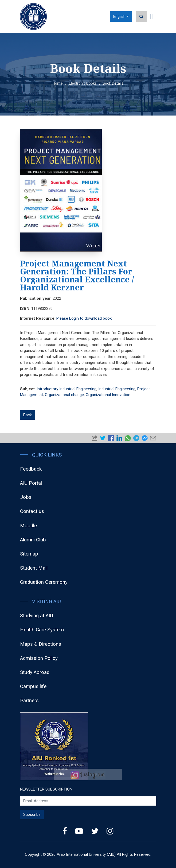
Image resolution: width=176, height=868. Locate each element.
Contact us (32, 511)
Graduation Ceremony (44, 582)
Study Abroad (35, 672)
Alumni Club (33, 540)
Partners (29, 701)
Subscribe (32, 814)
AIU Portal (31, 483)
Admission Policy (39, 658)
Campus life (33, 686)
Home (58, 83)
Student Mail (34, 568)
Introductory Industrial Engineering (67, 389)
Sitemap (29, 554)
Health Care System (42, 630)
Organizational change (64, 395)
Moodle (28, 526)
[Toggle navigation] (151, 17)
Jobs (26, 497)
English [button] (119, 17)
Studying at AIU (37, 616)
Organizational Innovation (108, 395)
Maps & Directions (41, 644)
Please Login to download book (84, 318)
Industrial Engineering (117, 389)
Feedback (31, 469)
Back (28, 415)
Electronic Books (83, 83)
